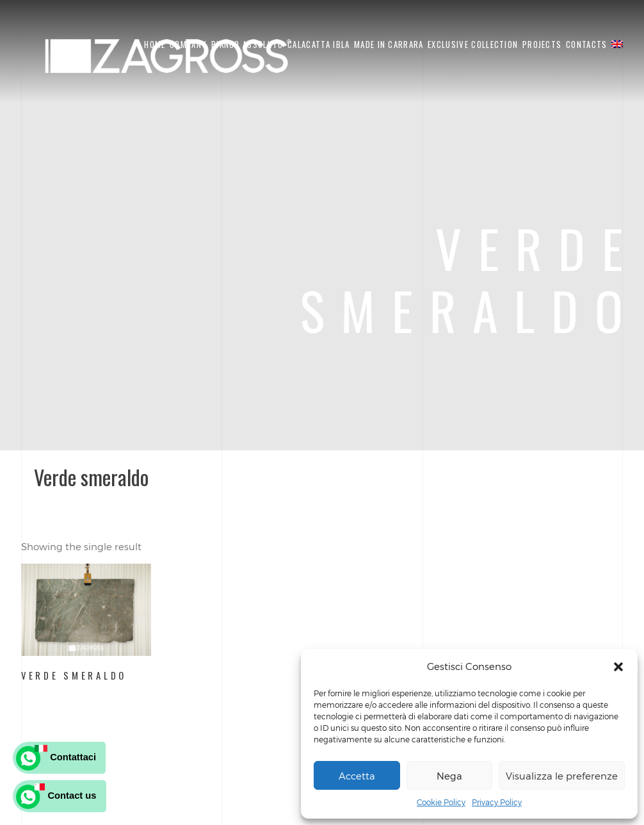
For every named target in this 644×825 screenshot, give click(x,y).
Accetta (357, 776)
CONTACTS (586, 44)
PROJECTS (542, 44)
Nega (449, 776)
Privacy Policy (497, 802)
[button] (618, 667)
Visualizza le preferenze (562, 776)
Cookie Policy (441, 802)
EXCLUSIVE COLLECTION (473, 44)
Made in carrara (389, 44)
